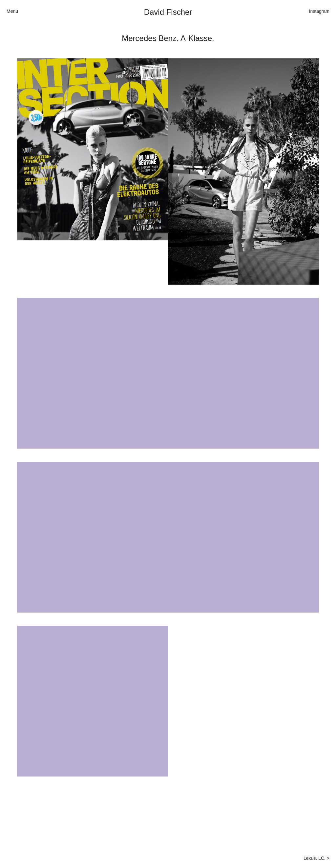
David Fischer (168, 12)
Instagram (319, 11)
